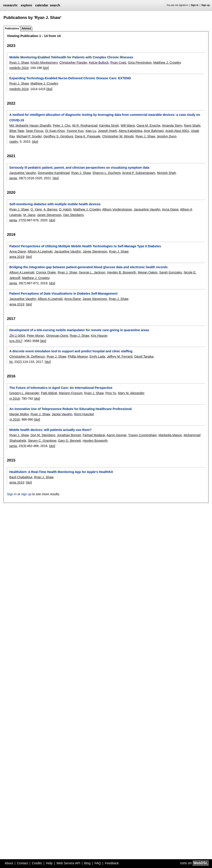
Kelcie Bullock (99, 63)
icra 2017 (16, 341)
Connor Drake (46, 272)
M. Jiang (29, 215)
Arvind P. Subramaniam (139, 173)
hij (11, 362)
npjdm (14, 142)
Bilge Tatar (17, 131)
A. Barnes (50, 209)
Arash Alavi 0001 (177, 131)
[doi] (46, 68)
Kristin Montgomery (44, 63)
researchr (10, 5)
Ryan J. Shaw (19, 63)
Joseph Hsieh (107, 131)
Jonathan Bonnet (69, 435)
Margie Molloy (19, 414)
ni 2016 (14, 399)
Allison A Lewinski (40, 251)
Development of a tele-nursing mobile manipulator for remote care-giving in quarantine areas (79, 330)
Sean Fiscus (34, 131)
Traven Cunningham (142, 435)
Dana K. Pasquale (88, 136)
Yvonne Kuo (75, 131)
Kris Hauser (99, 336)
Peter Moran (36, 336)
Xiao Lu (91, 131)
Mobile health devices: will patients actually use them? (50, 430)
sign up (26, 494)
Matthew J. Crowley (167, 63)
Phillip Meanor (78, 356)
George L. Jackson (92, 272)
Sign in (195, 5)
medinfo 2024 (19, 68)
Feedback (112, 863)
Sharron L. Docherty (107, 173)
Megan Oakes (148, 272)
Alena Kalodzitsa (130, 131)
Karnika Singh (109, 126)
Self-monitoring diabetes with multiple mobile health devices (55, 204)
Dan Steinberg (73, 215)
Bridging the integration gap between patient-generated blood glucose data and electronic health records (88, 267)
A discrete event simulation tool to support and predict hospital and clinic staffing (71, 351)
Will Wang (128, 126)
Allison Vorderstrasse (117, 209)
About (9, 863)
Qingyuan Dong (57, 336)
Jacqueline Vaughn (23, 173)
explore (26, 5)
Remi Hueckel (84, 414)
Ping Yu (111, 393)
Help (49, 863)
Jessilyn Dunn (167, 136)
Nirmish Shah (166, 173)
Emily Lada (97, 356)
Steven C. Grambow (42, 441)
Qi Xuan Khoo (55, 131)
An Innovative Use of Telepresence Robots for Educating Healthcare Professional (70, 409)
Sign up (206, 5)
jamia (13, 178)
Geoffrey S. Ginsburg (58, 136)
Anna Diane (170, 209)
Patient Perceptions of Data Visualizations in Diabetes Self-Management (63, 294)
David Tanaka (144, 356)
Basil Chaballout (21, 477)
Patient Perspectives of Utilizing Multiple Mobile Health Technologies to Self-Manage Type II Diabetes (85, 246)
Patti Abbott (49, 393)
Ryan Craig (118, 63)
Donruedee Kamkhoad (54, 173)
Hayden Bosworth (95, 441)
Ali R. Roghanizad (85, 126)
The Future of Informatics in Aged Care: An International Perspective (61, 388)
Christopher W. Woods (118, 136)
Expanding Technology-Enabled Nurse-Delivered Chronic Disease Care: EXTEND (70, 78)
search (55, 5)
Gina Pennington (140, 63)
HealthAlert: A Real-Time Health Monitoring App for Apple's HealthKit (61, 472)
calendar (42, 5)
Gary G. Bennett (69, 441)
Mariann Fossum (71, 393)
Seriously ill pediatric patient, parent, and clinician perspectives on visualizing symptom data (79, 168)
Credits (37, 863)
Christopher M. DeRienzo (27, 356)
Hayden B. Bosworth (121, 272)
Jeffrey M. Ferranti (120, 356)
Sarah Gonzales (171, 272)
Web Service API (68, 863)
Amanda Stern (172, 126)
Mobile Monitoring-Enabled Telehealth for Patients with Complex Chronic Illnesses (71, 57)
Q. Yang (36, 209)
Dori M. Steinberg (43, 435)
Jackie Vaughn (62, 414)
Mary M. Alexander (131, 393)
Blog (87, 863)
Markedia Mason (170, 435)
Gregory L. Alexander (24, 393)
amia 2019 (17, 257)
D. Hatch (65, 209)
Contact (22, 863)
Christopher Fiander (73, 63)
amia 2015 (17, 482)
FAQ (98, 863)
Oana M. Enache (148, 126)
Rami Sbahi (192, 126)
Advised (26, 28)
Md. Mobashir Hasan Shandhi (30, 126)
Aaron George (116, 435)
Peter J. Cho (62, 126)
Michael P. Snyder (29, 136)
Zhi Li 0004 (17, 336)
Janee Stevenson (49, 215)
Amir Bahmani (154, 131)
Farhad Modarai (94, 435)
